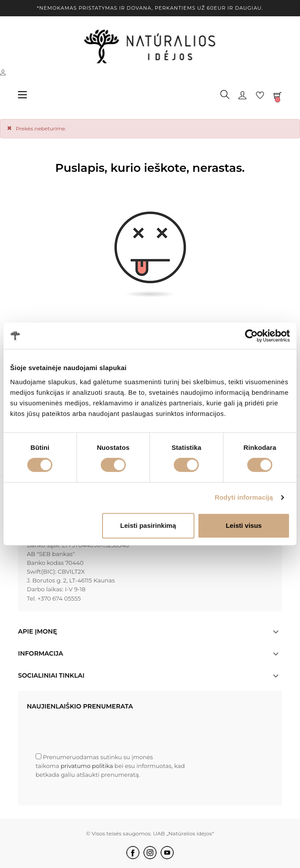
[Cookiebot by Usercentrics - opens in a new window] (251, 336)
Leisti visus (244, 525)
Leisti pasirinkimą (148, 525)
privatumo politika (88, 766)
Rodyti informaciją (244, 497)
